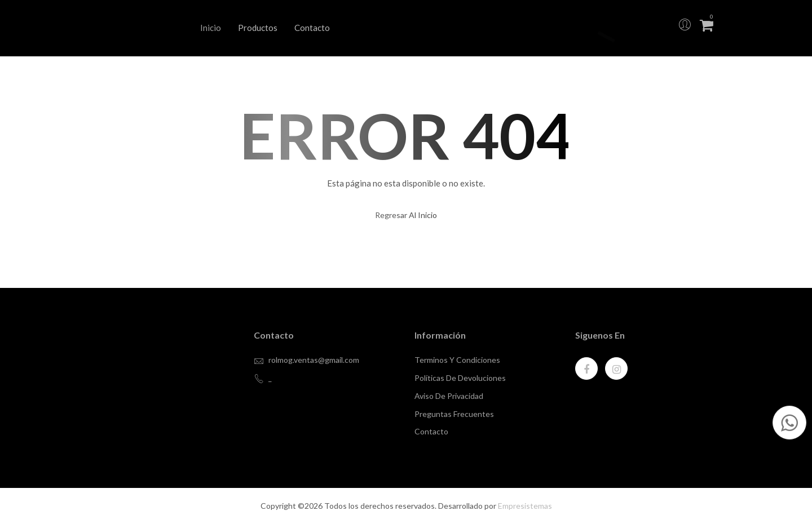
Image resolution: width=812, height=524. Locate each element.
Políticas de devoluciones (460, 378)
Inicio (211, 28)
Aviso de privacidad (449, 396)
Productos (258, 28)
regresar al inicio (406, 215)
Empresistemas (525, 506)
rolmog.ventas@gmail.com (314, 360)
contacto (431, 431)
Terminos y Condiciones (457, 360)
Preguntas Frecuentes (454, 414)
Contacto (312, 28)
